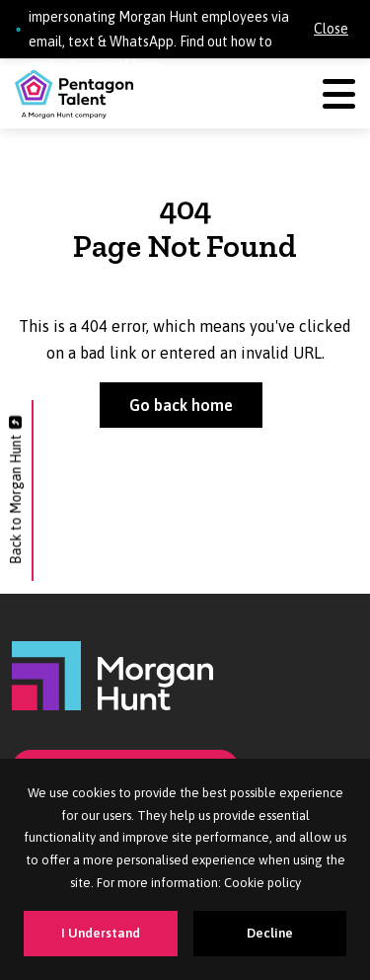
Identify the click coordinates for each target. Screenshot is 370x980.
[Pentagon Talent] (74, 94)
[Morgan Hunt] (112, 675)
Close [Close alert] (331, 29)
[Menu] (339, 94)
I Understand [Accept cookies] (101, 933)
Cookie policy (262, 883)
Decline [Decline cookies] (270, 933)
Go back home (181, 405)
